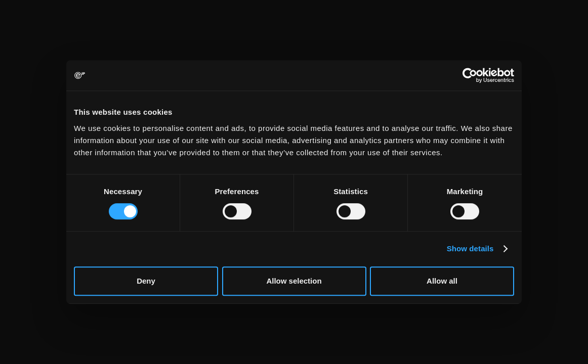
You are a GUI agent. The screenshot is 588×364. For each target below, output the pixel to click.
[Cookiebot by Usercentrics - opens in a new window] (470, 75)
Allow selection (294, 281)
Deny (146, 281)
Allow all (442, 281)
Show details (470, 248)
